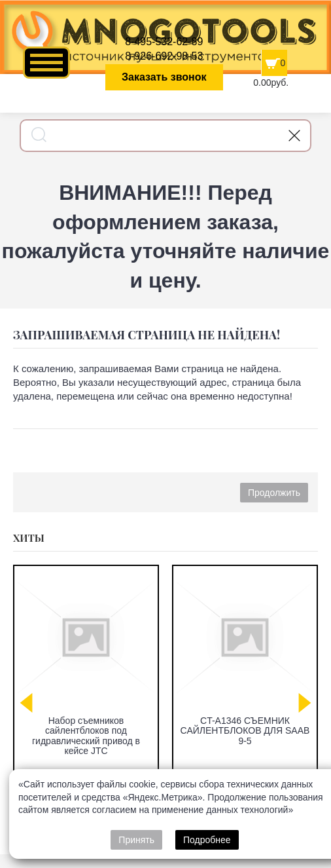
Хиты (29, 538)
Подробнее (207, 840)
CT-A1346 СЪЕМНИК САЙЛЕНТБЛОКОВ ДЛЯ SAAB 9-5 (245, 731)
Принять (136, 840)
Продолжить (274, 493)
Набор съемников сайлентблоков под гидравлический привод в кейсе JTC (86, 736)
